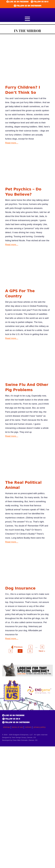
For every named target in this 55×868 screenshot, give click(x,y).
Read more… (12, 143)
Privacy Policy (40, 727)
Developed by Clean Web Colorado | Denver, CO (20, 740)
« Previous (17, 647)
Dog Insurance (20, 588)
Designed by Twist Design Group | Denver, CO (19, 738)
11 (30, 651)
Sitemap (6, 727)
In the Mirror (27, 31)
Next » (42, 651)
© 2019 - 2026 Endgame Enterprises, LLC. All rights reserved (25, 735)
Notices (28, 727)
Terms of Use (18, 727)
